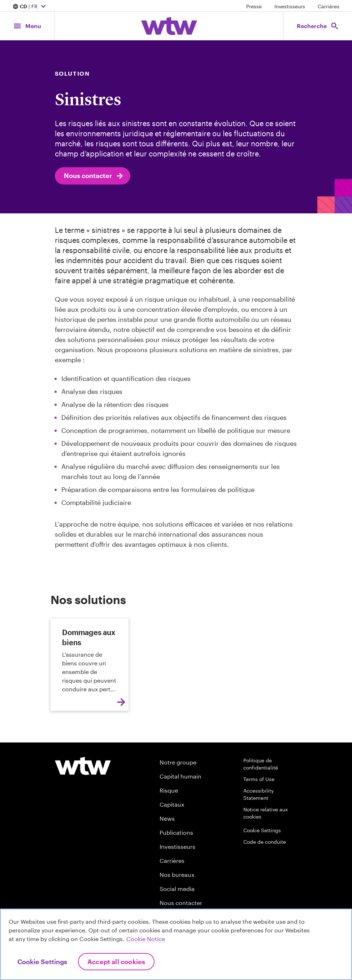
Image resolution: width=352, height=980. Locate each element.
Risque (169, 790)
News (167, 818)
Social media (177, 889)
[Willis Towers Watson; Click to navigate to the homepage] (169, 26)
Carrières (329, 6)
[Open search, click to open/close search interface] (317, 26)
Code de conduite (265, 842)
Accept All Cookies (116, 962)
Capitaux (172, 804)
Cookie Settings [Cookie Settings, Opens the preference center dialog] (42, 962)
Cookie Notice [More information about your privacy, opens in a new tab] (146, 939)
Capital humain (181, 776)
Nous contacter (94, 176)
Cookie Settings (262, 830)
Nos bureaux (177, 875)
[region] (176, 944)
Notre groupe (178, 762)
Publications (176, 832)
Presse (254, 6)
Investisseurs (290, 6)
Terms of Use (259, 779)
